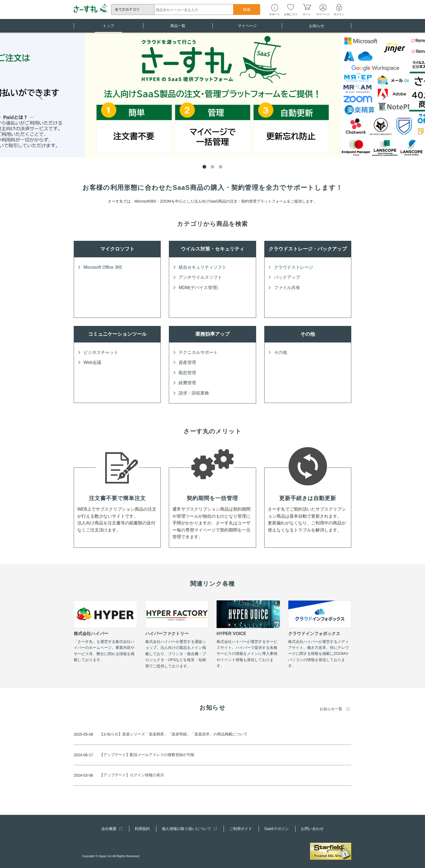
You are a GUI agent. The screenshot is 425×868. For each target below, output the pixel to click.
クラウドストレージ (294, 267)
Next (384, 96)
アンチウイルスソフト (200, 277)
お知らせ (317, 28)
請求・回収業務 (194, 393)
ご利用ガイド (241, 829)
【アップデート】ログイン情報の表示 (132, 775)
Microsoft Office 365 (103, 267)
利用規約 (142, 829)
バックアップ (287, 277)
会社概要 (112, 829)
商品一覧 (178, 28)
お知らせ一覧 (331, 709)
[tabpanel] (213, 95)
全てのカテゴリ (127, 9)
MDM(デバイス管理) (198, 288)
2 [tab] (212, 167)
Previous (41, 96)
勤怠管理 (187, 373)
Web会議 (92, 362)
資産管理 (187, 362)
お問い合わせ (312, 829)
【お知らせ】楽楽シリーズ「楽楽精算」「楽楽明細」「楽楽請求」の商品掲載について (173, 734)
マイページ (247, 28)
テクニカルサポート (198, 352)
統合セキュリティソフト (202, 267)
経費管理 (187, 383)
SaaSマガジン (276, 829)
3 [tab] (221, 167)
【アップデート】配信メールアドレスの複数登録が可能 (147, 755)
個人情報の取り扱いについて (189, 829)
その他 (281, 352)
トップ (108, 28)
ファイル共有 (287, 288)
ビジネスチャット (101, 352)
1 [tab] (204, 167)
